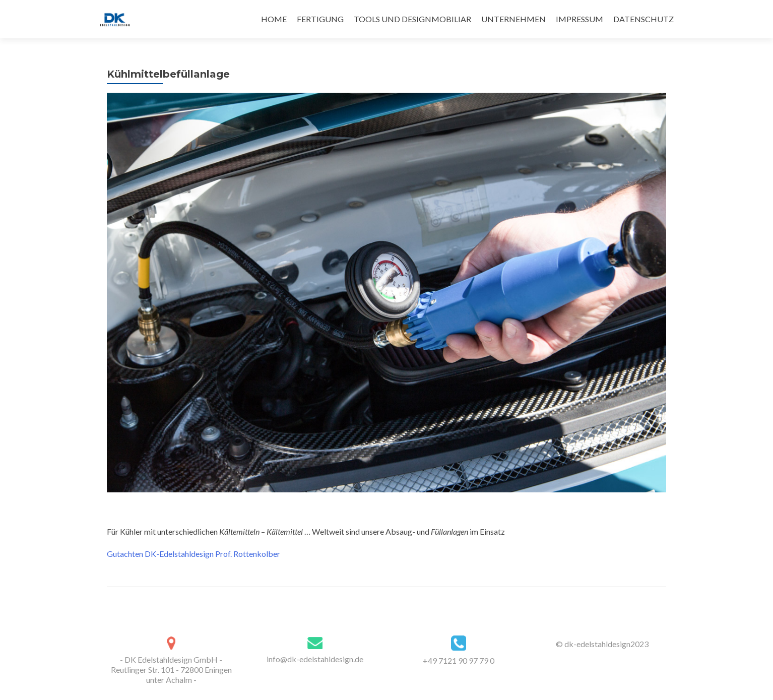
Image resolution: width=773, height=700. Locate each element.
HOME (274, 19)
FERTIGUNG (320, 19)
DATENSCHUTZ (643, 19)
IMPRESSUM (579, 19)
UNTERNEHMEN (513, 19)
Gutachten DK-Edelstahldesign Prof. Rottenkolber (194, 554)
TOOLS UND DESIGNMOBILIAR (412, 19)
